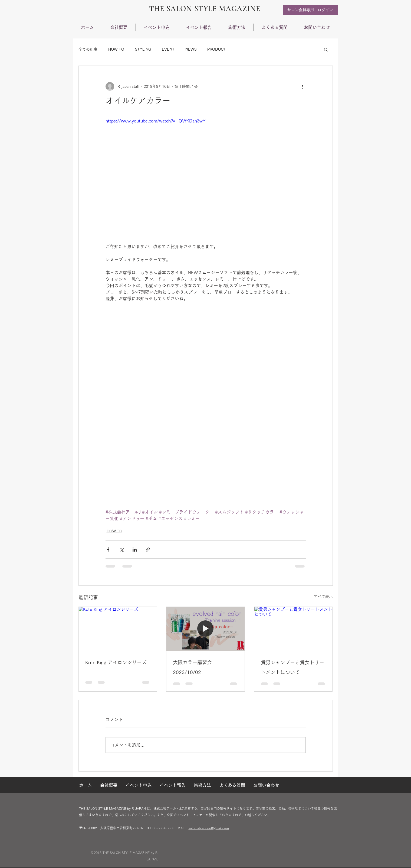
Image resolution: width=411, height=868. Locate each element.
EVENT (168, 49)
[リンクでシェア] (148, 550)
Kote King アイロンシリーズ (116, 662)
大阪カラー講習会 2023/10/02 (192, 667)
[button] (326, 49)
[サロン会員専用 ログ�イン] (310, 10)
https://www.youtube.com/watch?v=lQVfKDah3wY (156, 121)
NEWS (191, 49)
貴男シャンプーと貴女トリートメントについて (292, 667)
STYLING (143, 49)
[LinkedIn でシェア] (135, 550)
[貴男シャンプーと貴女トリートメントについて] (293, 629)
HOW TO (116, 49)
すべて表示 (323, 597)
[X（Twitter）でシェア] (121, 550)
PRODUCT (217, 49)
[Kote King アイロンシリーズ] (118, 629)
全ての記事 (88, 49)
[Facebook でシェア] (108, 550)
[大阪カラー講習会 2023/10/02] (205, 629)
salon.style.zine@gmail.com (209, 828)
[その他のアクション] (303, 86)
